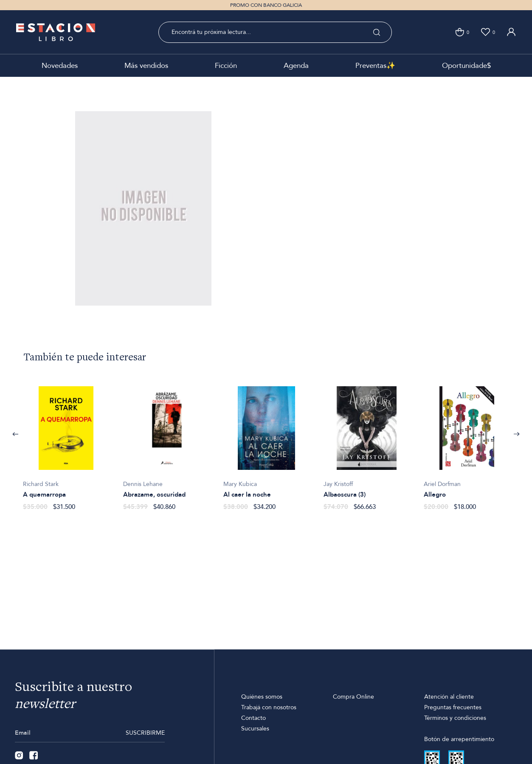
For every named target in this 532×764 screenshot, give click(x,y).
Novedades (60, 66)
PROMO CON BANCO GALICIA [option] (266, 5)
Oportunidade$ (466, 66)
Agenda (296, 66)
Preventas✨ (375, 66)
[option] (66, 444)
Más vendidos (146, 66)
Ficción (226, 66)
